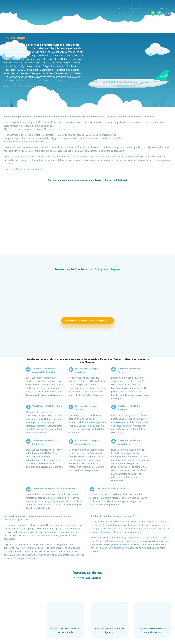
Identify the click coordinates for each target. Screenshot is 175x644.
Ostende (129, 529)
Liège (145, 529)
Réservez (121, 392)
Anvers (138, 529)
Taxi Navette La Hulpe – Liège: (48, 406)
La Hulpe (61, 129)
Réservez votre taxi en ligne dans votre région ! (41, 80)
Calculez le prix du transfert (90, 426)
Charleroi (119, 529)
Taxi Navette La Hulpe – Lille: (111, 489)
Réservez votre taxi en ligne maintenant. (24, 169)
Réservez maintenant (37, 426)
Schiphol (153, 529)
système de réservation (59, 501)
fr (168, 13)
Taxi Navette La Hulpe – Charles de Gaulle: (55, 489)
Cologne (95, 532)
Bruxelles (108, 529)
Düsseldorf (106, 532)
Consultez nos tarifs (121, 426)
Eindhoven (164, 529)
